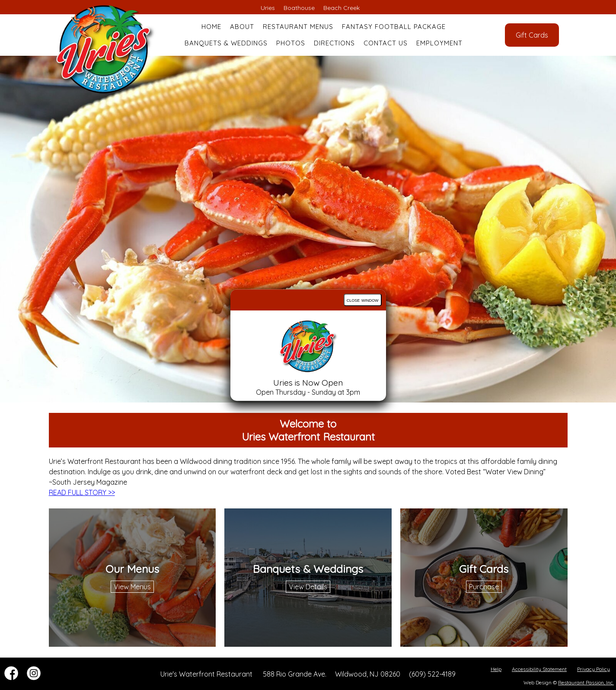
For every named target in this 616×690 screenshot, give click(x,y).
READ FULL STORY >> (82, 492)
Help (496, 669)
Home (211, 27)
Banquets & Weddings (226, 43)
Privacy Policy (594, 669)
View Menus (132, 587)
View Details (308, 587)
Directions (334, 43)
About (242, 27)
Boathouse (299, 8)
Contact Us (386, 43)
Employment (439, 43)
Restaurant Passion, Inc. (586, 682)
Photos (291, 43)
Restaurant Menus (298, 27)
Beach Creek (342, 8)
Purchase (484, 587)
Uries (268, 8)
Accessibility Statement (539, 669)
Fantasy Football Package (394, 27)
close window (363, 300)
